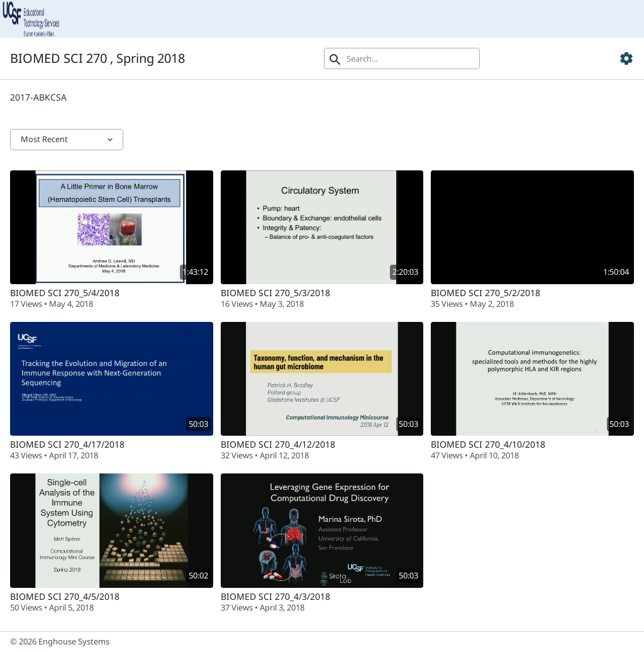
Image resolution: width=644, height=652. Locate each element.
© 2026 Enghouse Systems (60, 641)
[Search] (402, 58)
